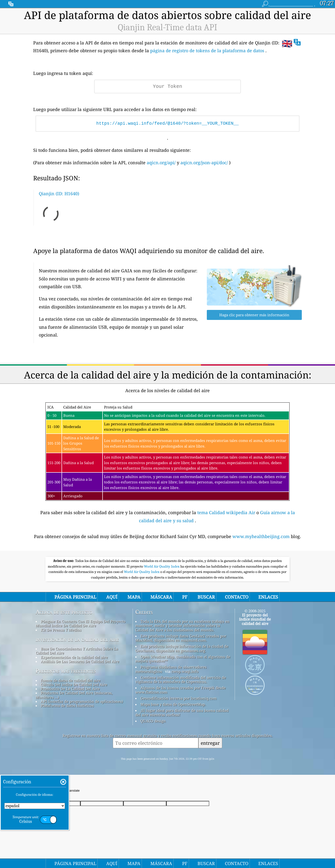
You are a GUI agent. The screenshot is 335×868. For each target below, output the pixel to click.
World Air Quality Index (162, 566)
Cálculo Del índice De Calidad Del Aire (74, 684)
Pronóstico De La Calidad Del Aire (70, 689)
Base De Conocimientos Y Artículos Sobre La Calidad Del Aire (77, 651)
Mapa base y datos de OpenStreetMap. (173, 704)
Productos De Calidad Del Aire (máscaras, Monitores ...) (74, 695)
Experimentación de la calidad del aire (74, 657)
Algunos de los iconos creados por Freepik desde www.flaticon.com (180, 690)
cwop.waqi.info (185, 671)
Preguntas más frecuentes (66, 671)
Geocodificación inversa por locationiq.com (178, 698)
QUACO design (153, 721)
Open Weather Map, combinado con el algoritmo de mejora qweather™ (183, 659)
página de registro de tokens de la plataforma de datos (207, 51)
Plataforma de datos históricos (67, 705)
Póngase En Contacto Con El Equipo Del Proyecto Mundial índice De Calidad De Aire (81, 623)
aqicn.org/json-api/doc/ (204, 163)
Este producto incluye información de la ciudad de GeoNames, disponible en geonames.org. (182, 648)
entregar (210, 743)
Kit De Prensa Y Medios (61, 630)
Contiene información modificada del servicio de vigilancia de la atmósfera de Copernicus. (181, 679)
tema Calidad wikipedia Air (227, 512)
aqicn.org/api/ (161, 163)
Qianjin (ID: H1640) (59, 194)
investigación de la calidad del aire (77, 639)
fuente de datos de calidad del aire (71, 680)
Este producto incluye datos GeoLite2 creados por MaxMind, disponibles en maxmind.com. (181, 638)
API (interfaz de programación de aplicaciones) (82, 701)
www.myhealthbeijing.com (262, 536)
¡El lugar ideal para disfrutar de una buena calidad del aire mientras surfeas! (182, 712)
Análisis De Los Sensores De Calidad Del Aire (80, 661)
